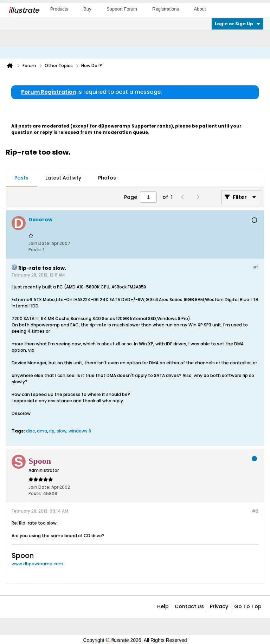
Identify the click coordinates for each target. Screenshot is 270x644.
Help (163, 606)
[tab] (21, 178)
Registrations (166, 9)
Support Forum (122, 9)
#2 (255, 511)
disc (30, 431)
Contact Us (189, 606)
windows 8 (80, 431)
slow (62, 431)
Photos (107, 178)
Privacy (219, 606)
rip (52, 431)
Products (59, 9)
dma (42, 431)
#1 (256, 267)
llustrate (24, 10)
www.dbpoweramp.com (37, 564)
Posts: (35, 250)
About (200, 9)
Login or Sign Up (237, 24)
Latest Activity (63, 178)
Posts (21, 178)
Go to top (248, 606)
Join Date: (39, 243)
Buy (87, 9)
